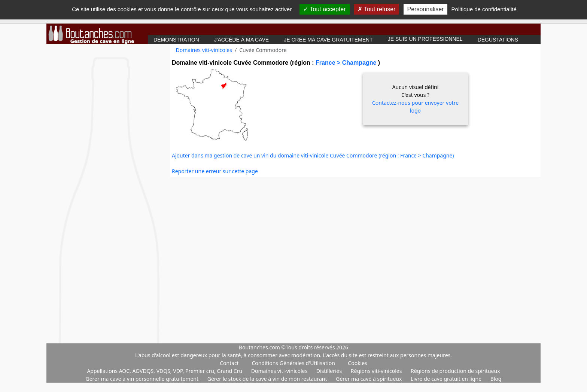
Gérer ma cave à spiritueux (369, 379)
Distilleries (330, 371)
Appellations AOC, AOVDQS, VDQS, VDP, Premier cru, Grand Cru (165, 371)
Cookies (357, 363)
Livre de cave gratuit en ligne (447, 379)
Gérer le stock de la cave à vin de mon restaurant (268, 379)
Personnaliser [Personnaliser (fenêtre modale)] (426, 9)
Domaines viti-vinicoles (204, 50)
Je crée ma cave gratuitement (328, 40)
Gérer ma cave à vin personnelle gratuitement (143, 379)
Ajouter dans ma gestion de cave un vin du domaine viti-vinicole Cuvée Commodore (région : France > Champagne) (313, 155)
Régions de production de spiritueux (455, 371)
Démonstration (176, 40)
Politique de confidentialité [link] (484, 9)
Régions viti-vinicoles (377, 371)
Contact (229, 363)
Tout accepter (324, 9)
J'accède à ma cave (241, 40)
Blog (496, 379)
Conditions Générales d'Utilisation (293, 363)
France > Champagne (347, 63)
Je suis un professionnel (425, 39)
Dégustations (498, 40)
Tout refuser (377, 9)
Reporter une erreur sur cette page (215, 171)
